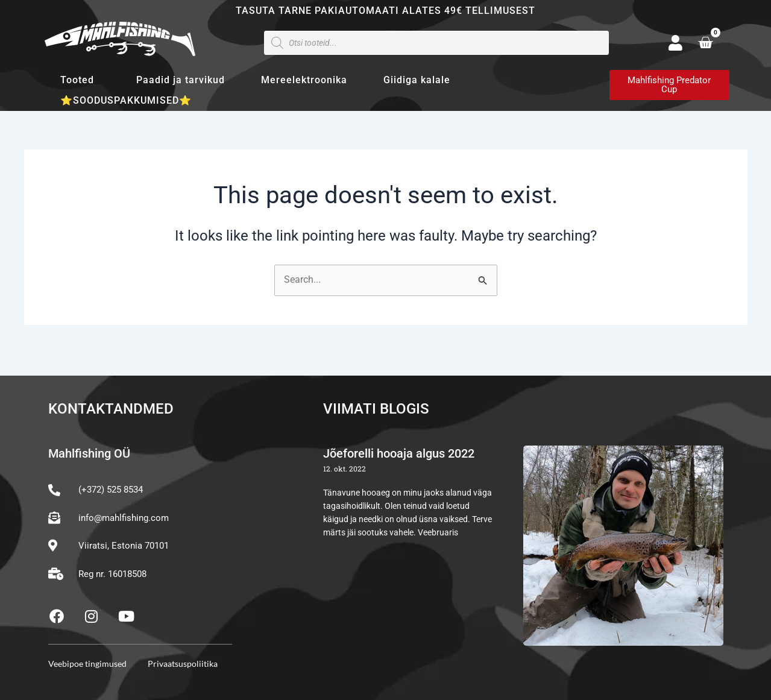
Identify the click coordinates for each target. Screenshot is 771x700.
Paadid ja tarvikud (181, 80)
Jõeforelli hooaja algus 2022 (399, 454)
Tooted (80, 80)
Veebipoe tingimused (87, 664)
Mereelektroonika (304, 80)
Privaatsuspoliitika (183, 664)
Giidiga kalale (417, 80)
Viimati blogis (376, 409)
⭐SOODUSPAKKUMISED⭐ (126, 100)
